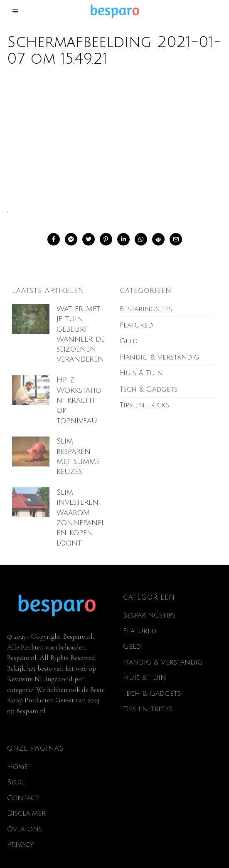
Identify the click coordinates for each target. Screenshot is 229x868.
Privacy (20, 835)
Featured (140, 621)
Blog (16, 772)
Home (17, 756)
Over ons (25, 819)
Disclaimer (26, 803)
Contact (23, 787)
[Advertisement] (114, 142)
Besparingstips (149, 605)
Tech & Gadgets (152, 683)
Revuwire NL (25, 668)
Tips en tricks (148, 699)
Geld (132, 636)
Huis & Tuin (145, 668)
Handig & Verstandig (163, 652)
